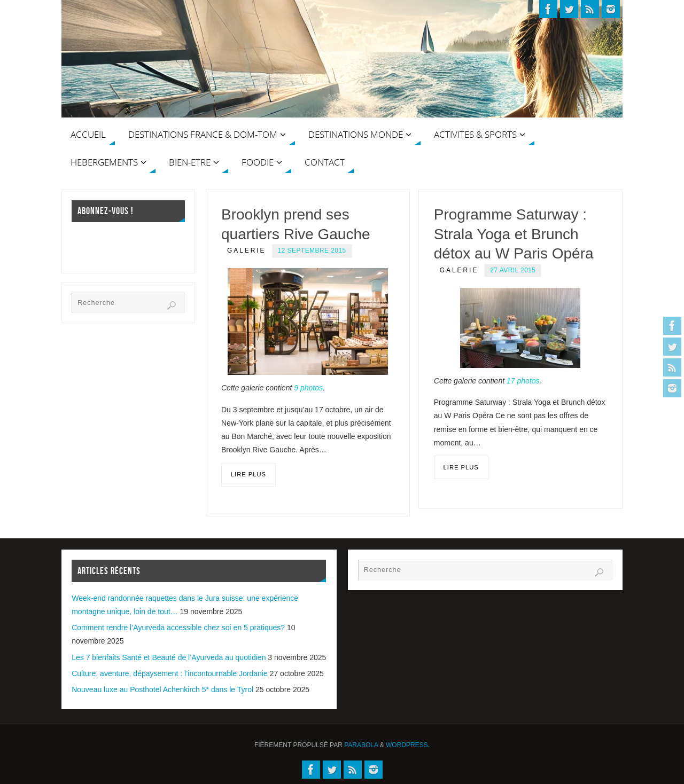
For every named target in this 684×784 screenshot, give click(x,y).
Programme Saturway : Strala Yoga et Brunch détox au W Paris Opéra (514, 234)
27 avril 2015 (513, 270)
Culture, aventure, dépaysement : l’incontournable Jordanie (170, 673)
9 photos (308, 388)
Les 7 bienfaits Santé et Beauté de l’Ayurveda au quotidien (169, 657)
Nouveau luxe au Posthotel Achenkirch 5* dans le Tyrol (162, 689)
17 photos (523, 381)
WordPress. (408, 745)
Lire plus (248, 474)
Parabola (361, 745)
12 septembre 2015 (312, 250)
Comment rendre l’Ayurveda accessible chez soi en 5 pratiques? (178, 628)
